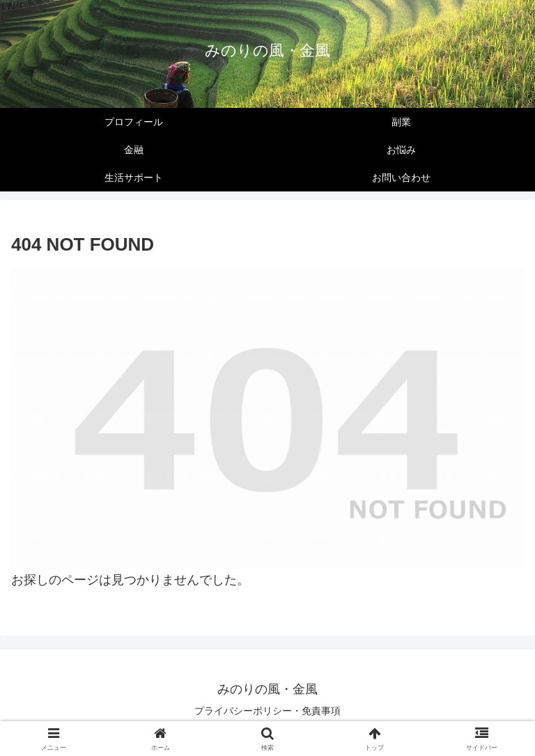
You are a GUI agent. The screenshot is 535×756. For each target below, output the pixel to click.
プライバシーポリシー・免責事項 (267, 711)
